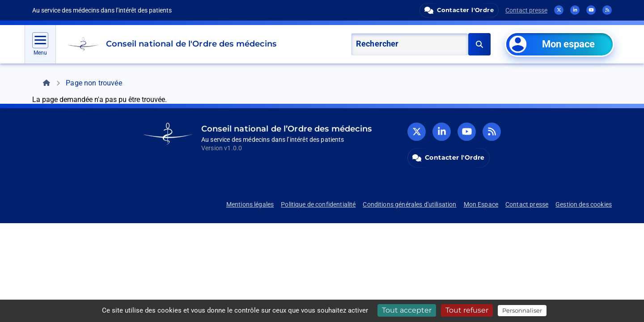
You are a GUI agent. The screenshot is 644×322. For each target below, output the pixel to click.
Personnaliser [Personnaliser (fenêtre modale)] (522, 310)
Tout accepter (407, 310)
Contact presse (526, 10)
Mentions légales (250, 204)
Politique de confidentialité (318, 204)
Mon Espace (481, 204)
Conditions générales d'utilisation (409, 204)
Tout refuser (467, 310)
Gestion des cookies (584, 204)
